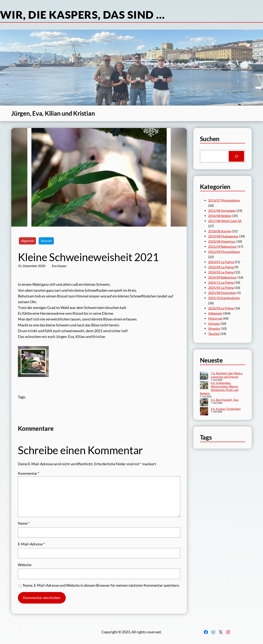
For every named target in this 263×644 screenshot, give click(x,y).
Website (25, 565)
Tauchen (214, 334)
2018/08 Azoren (220, 231)
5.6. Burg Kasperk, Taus (225, 400)
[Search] (236, 156)
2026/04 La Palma (221, 308)
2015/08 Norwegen (222, 211)
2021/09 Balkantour (223, 247)
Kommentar (29, 473)
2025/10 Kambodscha (224, 298)
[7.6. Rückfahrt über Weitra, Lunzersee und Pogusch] (204, 376)
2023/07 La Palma (221, 262)
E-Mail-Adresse (31, 544)
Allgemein (27, 241)
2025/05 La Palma (221, 288)
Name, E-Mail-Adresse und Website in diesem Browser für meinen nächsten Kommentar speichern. (101, 585)
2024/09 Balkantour (223, 277)
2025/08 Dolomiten (222, 293)
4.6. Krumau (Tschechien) (226, 409)
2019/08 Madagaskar (223, 236)
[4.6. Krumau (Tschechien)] (204, 412)
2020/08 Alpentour (222, 241)
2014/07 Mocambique (224, 200)
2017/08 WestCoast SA (225, 221)
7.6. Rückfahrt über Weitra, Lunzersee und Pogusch (227, 375)
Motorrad (215, 318)
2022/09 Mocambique (224, 252)
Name (24, 523)
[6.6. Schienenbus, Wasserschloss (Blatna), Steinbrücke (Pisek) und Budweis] (204, 386)
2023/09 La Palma (221, 267)
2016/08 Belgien (220, 216)
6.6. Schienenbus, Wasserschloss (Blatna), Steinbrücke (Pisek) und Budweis (219, 388)
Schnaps (214, 324)
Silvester (46, 241)
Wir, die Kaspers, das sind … (82, 15)
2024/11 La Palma (221, 282)
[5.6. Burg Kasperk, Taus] (204, 403)
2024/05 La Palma (221, 272)
